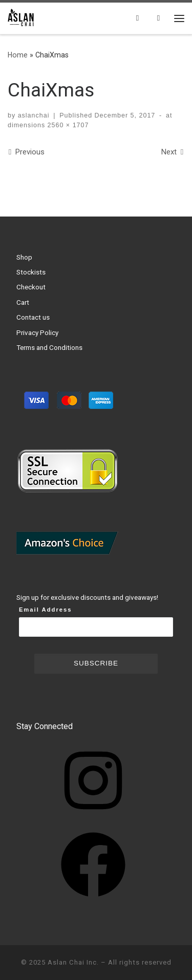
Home (18, 55)
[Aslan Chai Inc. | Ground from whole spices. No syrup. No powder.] (22, 17)
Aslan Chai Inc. (73, 962)
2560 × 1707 (67, 125)
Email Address (46, 610)
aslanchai (34, 115)
